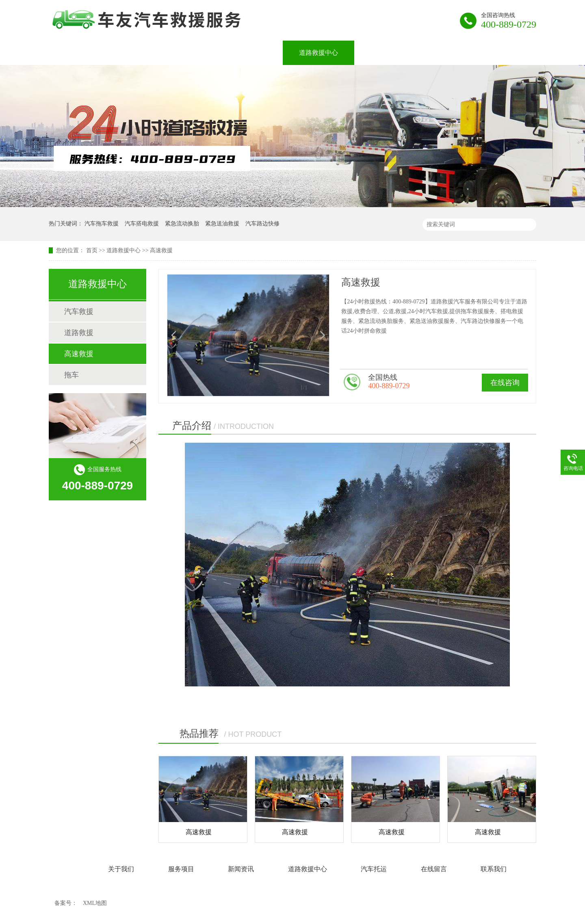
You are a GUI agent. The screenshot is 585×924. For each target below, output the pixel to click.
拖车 (71, 375)
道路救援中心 (318, 53)
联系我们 (500, 53)
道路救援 (79, 333)
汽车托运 (383, 53)
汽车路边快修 (262, 224)
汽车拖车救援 (102, 224)
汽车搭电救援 (142, 224)
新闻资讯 (253, 53)
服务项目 (195, 53)
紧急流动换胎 (182, 224)
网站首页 (78, 53)
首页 (92, 250)
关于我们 (136, 53)
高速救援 (161, 250)
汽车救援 (79, 312)
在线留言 (442, 53)
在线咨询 (505, 383)
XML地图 (95, 903)
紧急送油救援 (222, 224)
